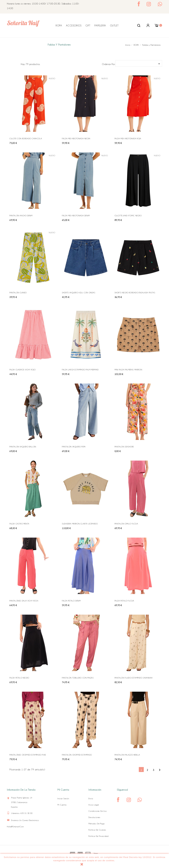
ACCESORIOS (74, 26)
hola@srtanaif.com (15, 827)
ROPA (59, 26)
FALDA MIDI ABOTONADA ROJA (128, 139)
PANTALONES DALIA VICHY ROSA (24, 601)
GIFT (88, 26)
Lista (17, 64)
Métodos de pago (97, 824)
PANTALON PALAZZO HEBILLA (127, 755)
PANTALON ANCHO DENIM (21, 216)
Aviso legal (94, 805)
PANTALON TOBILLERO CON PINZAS (78, 678)
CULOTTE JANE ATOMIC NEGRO (128, 216)
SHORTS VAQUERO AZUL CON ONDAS (79, 293)
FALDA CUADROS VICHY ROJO (22, 370)
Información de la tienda (21, 790)
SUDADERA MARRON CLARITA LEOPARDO (80, 524)
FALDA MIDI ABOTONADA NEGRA (76, 139)
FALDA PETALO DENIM (71, 601)
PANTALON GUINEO (18, 293)
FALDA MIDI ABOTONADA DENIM (76, 216)
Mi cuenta (62, 805)
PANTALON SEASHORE (124, 447)
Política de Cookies (97, 830)
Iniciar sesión (63, 799)
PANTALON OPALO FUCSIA (126, 524)
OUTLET (114, 26)
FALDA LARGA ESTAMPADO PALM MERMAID (80, 370)
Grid (11, 64)
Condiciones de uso (98, 811)
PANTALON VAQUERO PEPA (74, 447)
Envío (91, 799)
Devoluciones (94, 817)
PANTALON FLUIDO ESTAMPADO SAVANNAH (134, 678)
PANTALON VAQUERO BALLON (23, 447)
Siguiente (160, 770)
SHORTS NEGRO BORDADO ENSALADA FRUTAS (135, 293)
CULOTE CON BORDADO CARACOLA (26, 139)
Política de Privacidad (99, 836)
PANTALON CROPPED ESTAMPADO (77, 755)
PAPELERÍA (100, 26)
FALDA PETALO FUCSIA (124, 601)
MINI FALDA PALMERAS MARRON (128, 370)
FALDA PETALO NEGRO (19, 678)
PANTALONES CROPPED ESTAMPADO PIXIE (28, 755)
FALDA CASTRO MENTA (19, 524)
